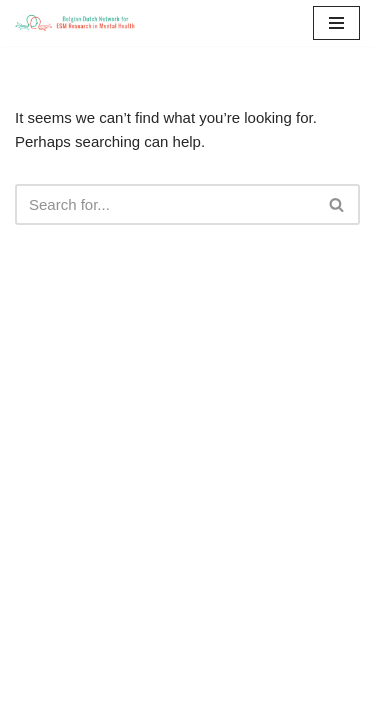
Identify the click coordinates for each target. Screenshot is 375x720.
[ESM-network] (75, 23)
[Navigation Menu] (336, 23)
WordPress (257, 703)
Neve (205, 703)
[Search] (165, 204)
